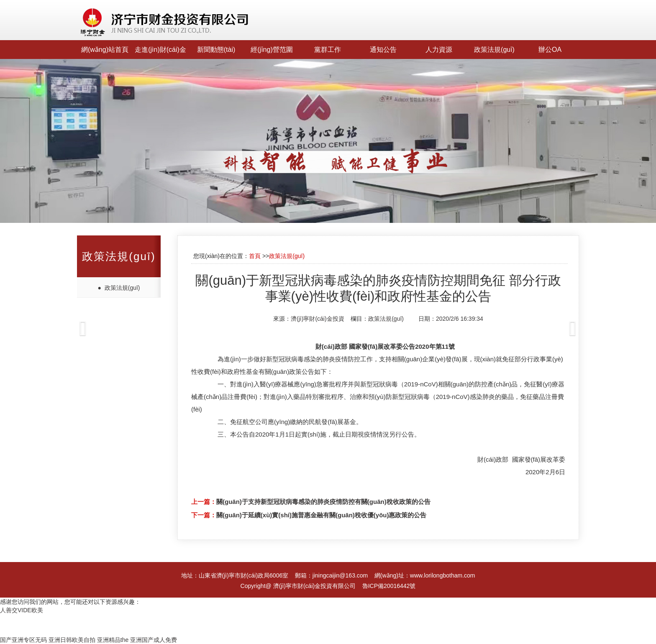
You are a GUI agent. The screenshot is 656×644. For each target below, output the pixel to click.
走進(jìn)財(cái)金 (160, 50)
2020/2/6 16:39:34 (460, 319)
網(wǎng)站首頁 (105, 50)
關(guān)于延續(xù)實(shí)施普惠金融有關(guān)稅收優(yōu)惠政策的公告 (321, 515)
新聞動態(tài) (216, 50)
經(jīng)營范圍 (272, 50)
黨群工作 (328, 50)
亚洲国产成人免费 (154, 640)
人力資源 (439, 50)
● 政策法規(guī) (119, 288)
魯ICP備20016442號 (389, 586)
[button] (49, 322)
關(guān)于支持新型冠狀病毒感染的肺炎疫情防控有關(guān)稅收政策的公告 (323, 502)
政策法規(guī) (494, 50)
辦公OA (550, 50)
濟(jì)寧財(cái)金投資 (318, 319)
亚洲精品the (113, 640)
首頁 (255, 256)
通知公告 (383, 50)
